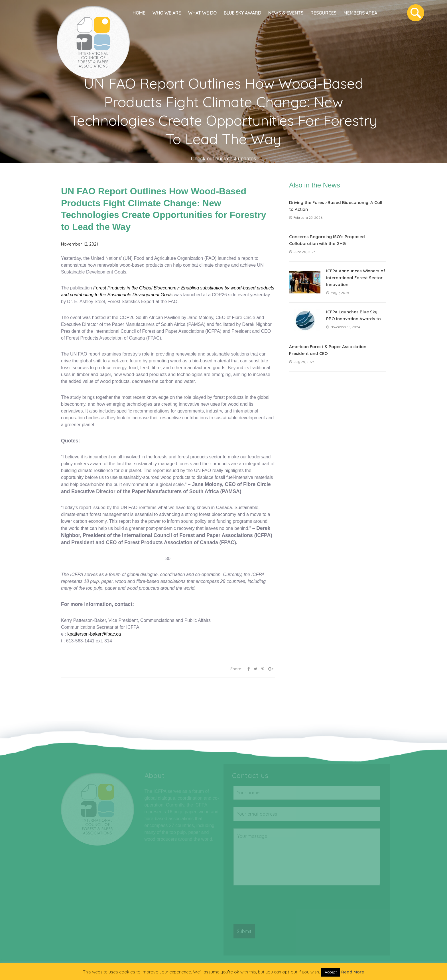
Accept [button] (331, 972)
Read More (353, 972)
